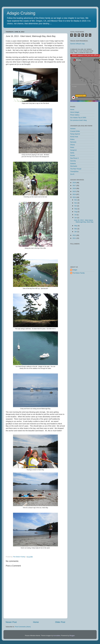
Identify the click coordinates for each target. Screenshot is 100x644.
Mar (76, 229)
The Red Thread (76, 169)
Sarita (72, 153)
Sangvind (73, 150)
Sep (76, 209)
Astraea (73, 129)
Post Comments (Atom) (23, 627)
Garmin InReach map (77, 44)
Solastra (73, 164)
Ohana (73, 145)
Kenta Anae (74, 137)
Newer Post (11, 622)
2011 (74, 238)
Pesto (72, 147)
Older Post (60, 622)
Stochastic (74, 166)
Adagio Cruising (21, 13)
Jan (76, 232)
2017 (74, 185)
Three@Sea (74, 171)
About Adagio (75, 112)
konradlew (57, 636)
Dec (76, 200)
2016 (74, 188)
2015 (74, 191)
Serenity (73, 161)
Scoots (73, 155)
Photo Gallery (75, 115)
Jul (76, 215)
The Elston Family (79, 273)
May (76, 226)
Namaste (73, 142)
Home (36, 622)
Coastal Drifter (75, 131)
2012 (74, 235)
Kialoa (72, 139)
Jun (76, 218)
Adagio (75, 270)
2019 (74, 183)
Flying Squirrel (75, 134)
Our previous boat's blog (78, 120)
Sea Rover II (74, 158)
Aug (76, 212)
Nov (76, 203)
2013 (74, 197)
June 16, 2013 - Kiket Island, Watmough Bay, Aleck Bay (84, 221)
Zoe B (72, 174)
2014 (74, 194)
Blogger (72, 636)
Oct (76, 206)
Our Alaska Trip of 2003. (78, 118)
